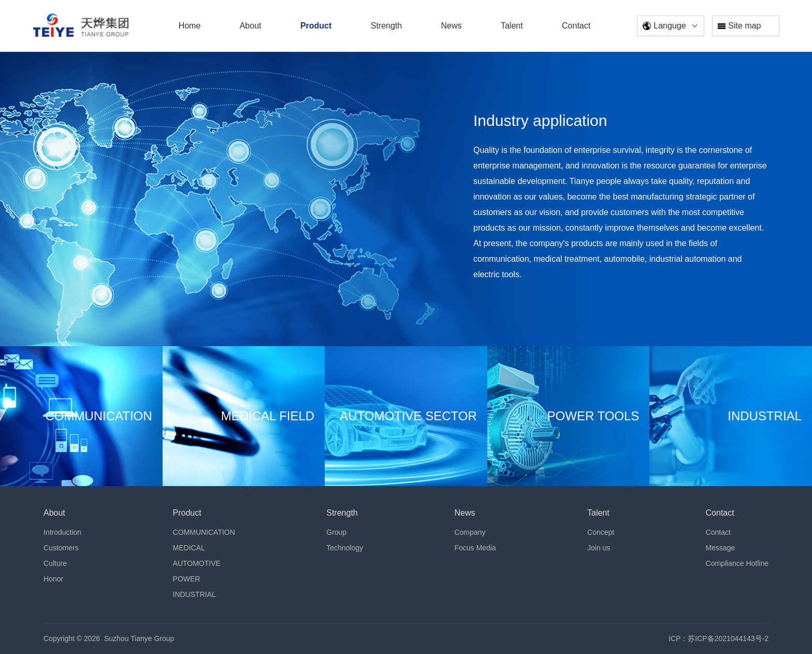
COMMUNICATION (98, 416)
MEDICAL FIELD (268, 416)
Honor (53, 579)
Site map (739, 26)
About (54, 513)
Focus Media (475, 548)
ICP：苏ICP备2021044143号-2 (719, 638)
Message (721, 548)
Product (187, 513)
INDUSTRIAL (765, 416)
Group (336, 532)
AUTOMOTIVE (197, 563)
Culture (55, 563)
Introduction (62, 532)
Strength (342, 513)
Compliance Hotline (737, 563)
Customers (61, 548)
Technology (345, 548)
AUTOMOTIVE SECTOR (408, 416)
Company (470, 532)
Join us (599, 548)
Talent (598, 513)
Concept (601, 532)
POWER (187, 579)
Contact (720, 513)
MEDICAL (189, 548)
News (465, 513)
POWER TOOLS (593, 416)
